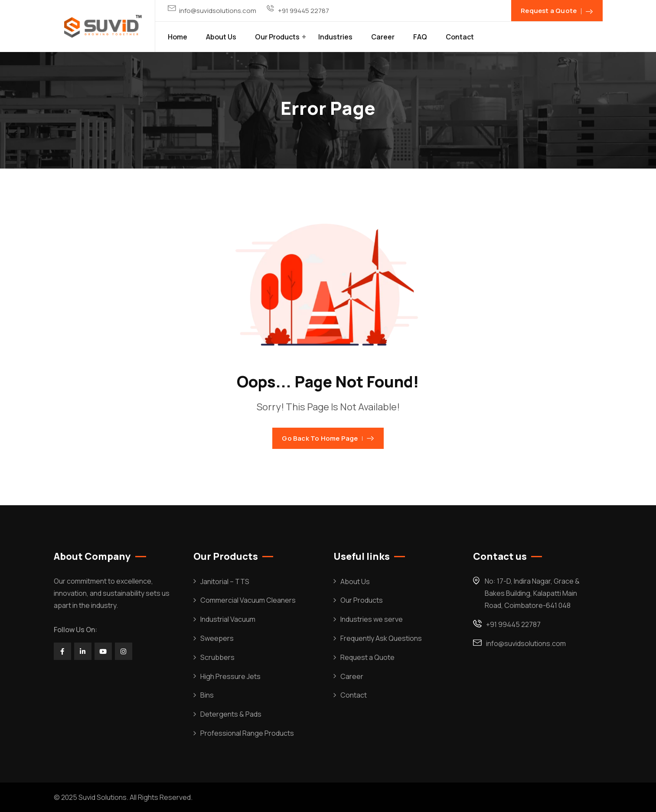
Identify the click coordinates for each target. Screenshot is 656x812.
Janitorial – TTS (225, 581)
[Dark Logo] (103, 26)
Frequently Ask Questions (381, 638)
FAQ (420, 37)
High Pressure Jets (230, 676)
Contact (460, 37)
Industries (335, 37)
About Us (221, 37)
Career (383, 37)
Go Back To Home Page (328, 438)
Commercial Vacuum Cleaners (248, 600)
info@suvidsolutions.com (218, 11)
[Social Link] (62, 651)
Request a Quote (367, 657)
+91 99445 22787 (304, 11)
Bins (207, 695)
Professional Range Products (247, 733)
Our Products (277, 37)
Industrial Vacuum (228, 619)
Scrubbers (217, 657)
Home (178, 37)
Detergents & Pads (231, 714)
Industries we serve (372, 619)
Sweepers (217, 638)
